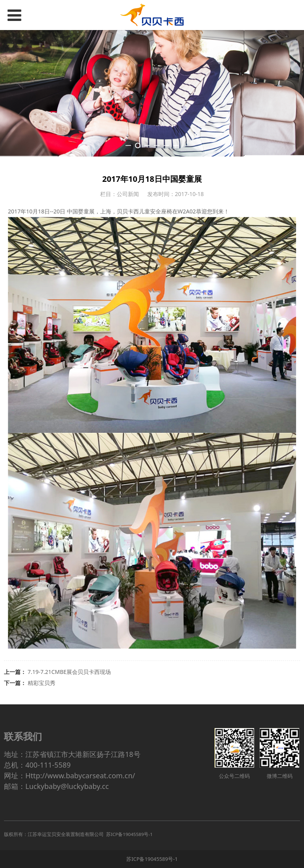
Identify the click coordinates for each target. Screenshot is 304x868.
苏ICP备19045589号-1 (152, 859)
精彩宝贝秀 (42, 683)
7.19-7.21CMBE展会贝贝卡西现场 (69, 672)
